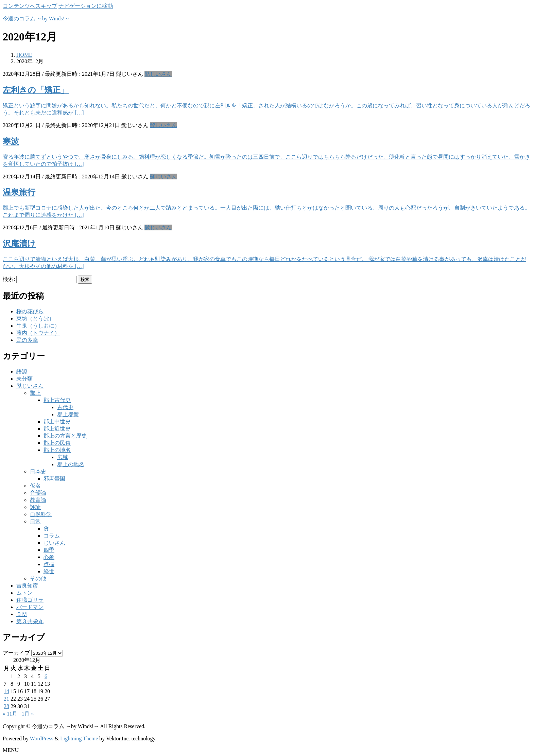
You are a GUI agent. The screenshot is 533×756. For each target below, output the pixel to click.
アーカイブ (16, 653)
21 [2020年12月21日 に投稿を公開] (6, 699)
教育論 (38, 500)
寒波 (11, 141)
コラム (52, 536)
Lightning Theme (79, 739)
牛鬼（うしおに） (38, 326)
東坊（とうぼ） (35, 319)
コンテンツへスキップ (30, 6)
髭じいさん (158, 74)
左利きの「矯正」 (36, 90)
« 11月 (10, 714)
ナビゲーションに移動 (86, 6)
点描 (49, 564)
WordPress (42, 739)
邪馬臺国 (54, 479)
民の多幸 (27, 340)
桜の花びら (30, 311)
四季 (49, 550)
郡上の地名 (57, 450)
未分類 (24, 379)
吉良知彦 (27, 586)
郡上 (35, 393)
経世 (49, 571)
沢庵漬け (19, 244)
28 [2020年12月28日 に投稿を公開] (6, 706)
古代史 (65, 407)
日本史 (38, 471)
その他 (38, 578)
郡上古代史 (57, 400)
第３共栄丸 (30, 621)
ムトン (24, 593)
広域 (63, 457)
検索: (9, 279)
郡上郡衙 (68, 414)
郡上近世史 (57, 429)
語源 (22, 372)
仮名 (35, 486)
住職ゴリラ (30, 600)
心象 (49, 557)
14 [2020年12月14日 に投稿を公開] (6, 691)
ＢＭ (22, 614)
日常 (35, 521)
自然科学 (41, 514)
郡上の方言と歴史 (65, 436)
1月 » (28, 714)
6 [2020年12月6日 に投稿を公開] (46, 676)
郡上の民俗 (57, 443)
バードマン (30, 607)
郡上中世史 (57, 421)
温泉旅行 (19, 192)
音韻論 (38, 493)
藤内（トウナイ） (38, 333)
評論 (35, 507)
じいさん (54, 543)
